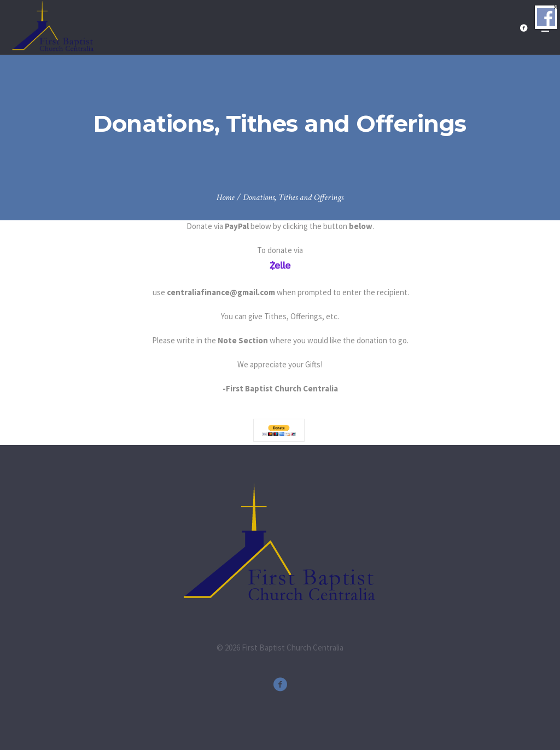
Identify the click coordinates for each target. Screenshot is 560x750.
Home (226, 198)
